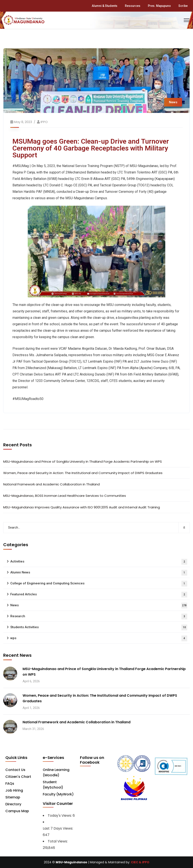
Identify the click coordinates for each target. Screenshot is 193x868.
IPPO (44, 122)
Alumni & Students (105, 6)
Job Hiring (14, 790)
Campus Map (17, 811)
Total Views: (58, 841)
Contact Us (15, 770)
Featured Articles (99, 595)
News (173, 102)
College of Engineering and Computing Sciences (99, 584)
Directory (13, 804)
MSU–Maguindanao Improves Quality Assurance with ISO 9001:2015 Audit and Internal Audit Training (82, 507)
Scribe (183, 6)
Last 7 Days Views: (58, 828)
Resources (133, 6)
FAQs (10, 784)
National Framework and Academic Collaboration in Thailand (51, 484)
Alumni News (99, 573)
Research (99, 616)
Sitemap (13, 797)
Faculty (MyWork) (58, 794)
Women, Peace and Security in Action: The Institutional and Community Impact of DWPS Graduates (83, 473)
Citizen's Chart (18, 777)
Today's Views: (60, 816)
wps (99, 638)
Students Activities (99, 627)
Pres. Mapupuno (159, 6)
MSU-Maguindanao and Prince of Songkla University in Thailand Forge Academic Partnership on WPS (83, 461)
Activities (99, 562)
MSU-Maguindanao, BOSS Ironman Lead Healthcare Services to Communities (65, 496)
